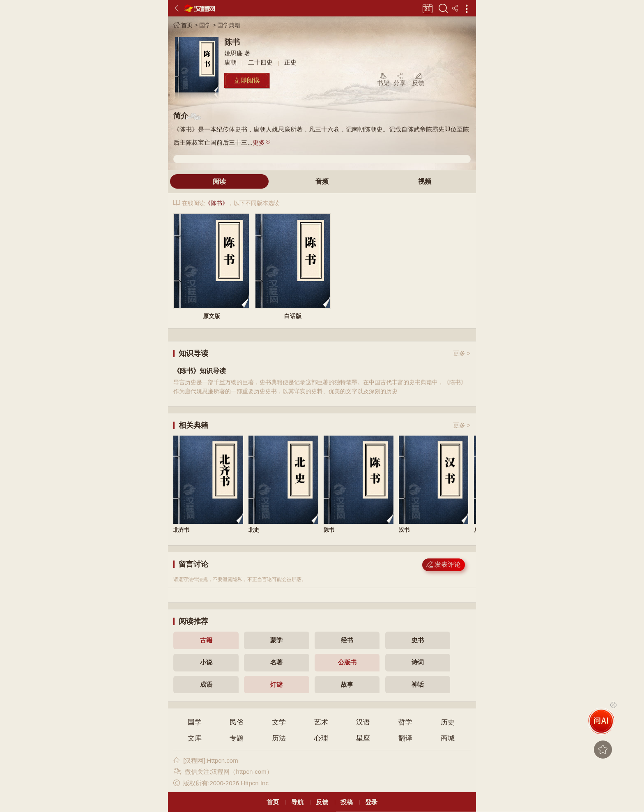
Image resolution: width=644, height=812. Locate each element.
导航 (297, 802)
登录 (371, 802)
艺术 (321, 722)
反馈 (322, 802)
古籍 (206, 640)
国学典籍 (229, 25)
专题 (237, 738)
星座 (363, 738)
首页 (183, 25)
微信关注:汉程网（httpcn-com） (223, 772)
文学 (279, 722)
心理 (321, 738)
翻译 (405, 738)
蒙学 (276, 640)
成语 (206, 684)
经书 (347, 640)
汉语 (363, 722)
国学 (205, 25)
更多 (262, 142)
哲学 (405, 722)
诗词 (418, 662)
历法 (279, 738)
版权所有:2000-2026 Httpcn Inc (221, 783)
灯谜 (276, 684)
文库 (195, 738)
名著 (276, 662)
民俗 (237, 722)
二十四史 (260, 62)
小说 (206, 662)
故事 (347, 684)
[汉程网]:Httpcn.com (206, 760)
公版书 (347, 662)
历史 (448, 722)
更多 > (462, 353)
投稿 (347, 802)
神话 (418, 684)
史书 (418, 640)
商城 (448, 738)
